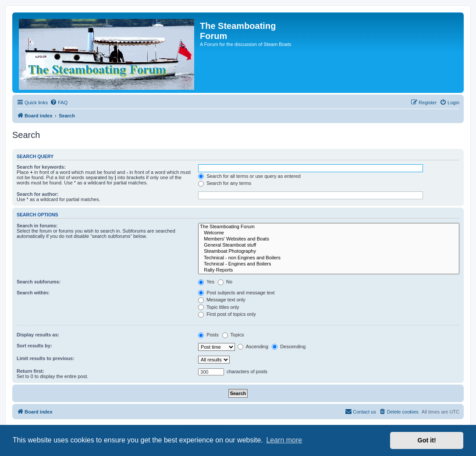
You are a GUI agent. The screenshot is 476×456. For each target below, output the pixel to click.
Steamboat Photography (329, 251)
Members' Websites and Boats (329, 239)
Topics (233, 335)
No (225, 282)
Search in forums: (37, 226)
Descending (289, 346)
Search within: (33, 293)
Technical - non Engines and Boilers (329, 258)
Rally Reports (329, 270)
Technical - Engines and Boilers (329, 264)
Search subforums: (39, 282)
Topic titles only (218, 307)
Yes (206, 282)
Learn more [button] (284, 440)
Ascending (253, 346)
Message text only (222, 300)
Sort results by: (34, 346)
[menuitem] (59, 103)
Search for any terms (225, 183)
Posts (208, 335)
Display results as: (38, 335)
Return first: (30, 371)
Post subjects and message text (236, 293)
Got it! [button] (427, 440)
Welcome (329, 233)
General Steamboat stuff (329, 245)
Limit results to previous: (45, 358)
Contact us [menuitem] (361, 411)
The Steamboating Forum (329, 227)
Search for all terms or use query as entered (249, 176)
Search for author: (37, 194)
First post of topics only (227, 314)
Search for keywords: (41, 167)
